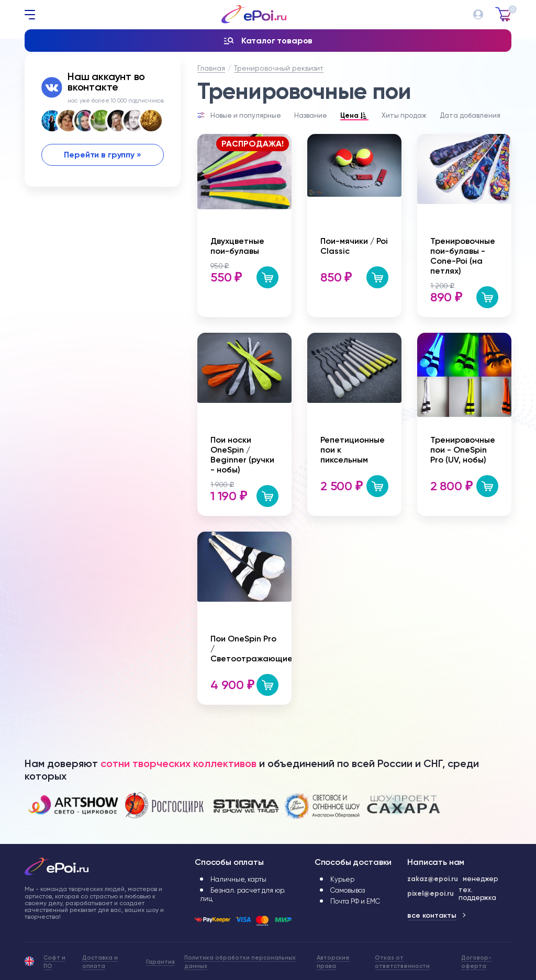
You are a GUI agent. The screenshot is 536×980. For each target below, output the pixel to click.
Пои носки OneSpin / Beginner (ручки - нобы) (242, 455)
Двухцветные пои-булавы (237, 246)
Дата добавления (470, 115)
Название (311, 115)
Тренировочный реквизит (279, 68)
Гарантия (160, 962)
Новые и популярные (246, 115)
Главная (211, 68)
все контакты (432, 915)
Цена (354, 116)
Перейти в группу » (102, 155)
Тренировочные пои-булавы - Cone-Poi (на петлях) (463, 256)
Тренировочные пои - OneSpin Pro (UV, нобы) (463, 450)
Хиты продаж (404, 115)
